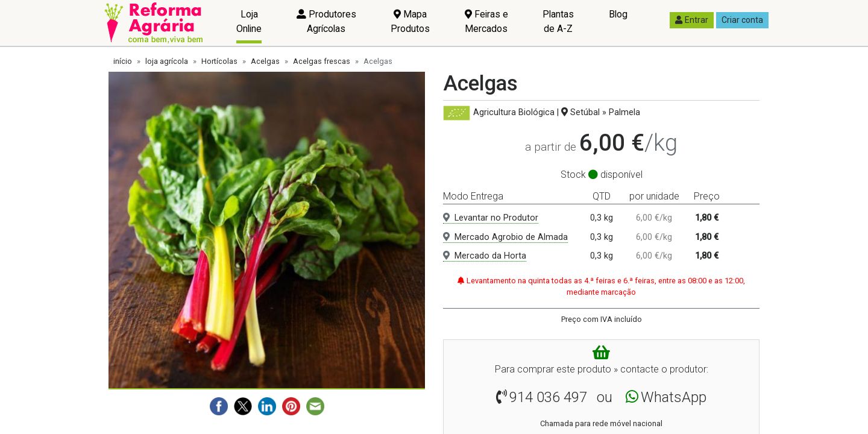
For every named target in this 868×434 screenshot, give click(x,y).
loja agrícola (167, 61)
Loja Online (249, 21)
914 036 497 (548, 397)
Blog (618, 14)
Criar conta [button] (742, 20)
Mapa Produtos (410, 21)
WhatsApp (674, 397)
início (123, 61)
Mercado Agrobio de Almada (505, 237)
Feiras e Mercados (486, 21)
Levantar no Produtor (491, 218)
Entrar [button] (692, 20)
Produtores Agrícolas (326, 21)
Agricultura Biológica (514, 112)
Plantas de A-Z (558, 21)
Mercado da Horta (485, 256)
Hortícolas (219, 61)
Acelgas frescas (322, 61)
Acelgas (265, 61)
